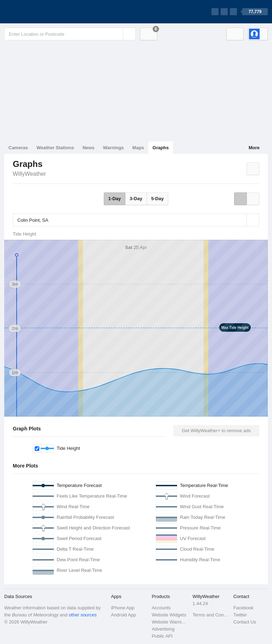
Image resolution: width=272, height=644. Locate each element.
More (254, 148)
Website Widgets (169, 615)
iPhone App (123, 608)
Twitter (240, 615)
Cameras (18, 148)
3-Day (136, 199)
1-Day (115, 199)
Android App (123, 615)
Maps (138, 148)
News (89, 148)
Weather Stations (55, 148)
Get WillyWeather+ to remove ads (216, 431)
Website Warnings (170, 622)
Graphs (161, 148)
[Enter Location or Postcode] (70, 34)
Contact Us (245, 622)
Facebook (243, 608)
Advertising (163, 629)
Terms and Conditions (211, 615)
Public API (162, 636)
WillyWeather (29, 174)
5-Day (157, 199)
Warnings (114, 148)
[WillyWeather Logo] (38, 12)
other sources (83, 615)
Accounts (161, 608)
